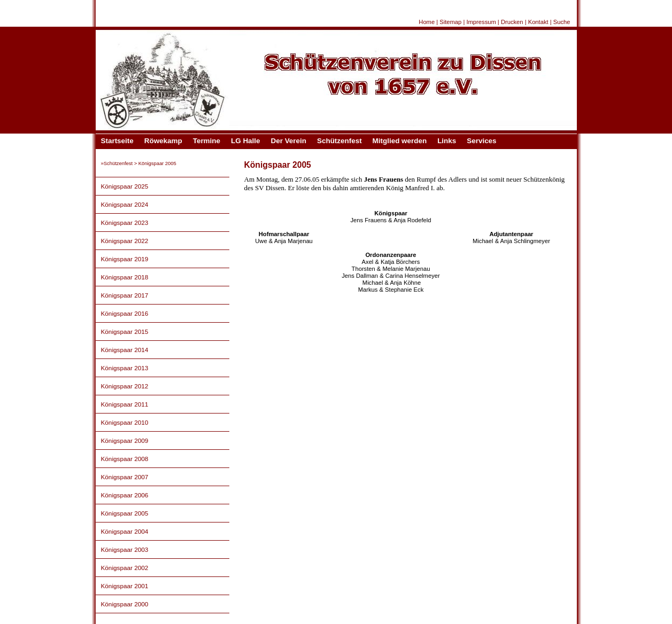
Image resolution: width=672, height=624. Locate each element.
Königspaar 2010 (125, 422)
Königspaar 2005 (125, 513)
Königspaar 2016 (125, 313)
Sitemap (450, 22)
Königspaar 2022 (125, 241)
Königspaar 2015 (125, 331)
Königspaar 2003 (125, 549)
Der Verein (289, 141)
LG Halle (246, 141)
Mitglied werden (400, 141)
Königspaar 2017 (125, 295)
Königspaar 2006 (125, 495)
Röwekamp (163, 141)
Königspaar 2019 (125, 259)
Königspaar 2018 (125, 277)
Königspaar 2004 (125, 531)
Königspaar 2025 (125, 186)
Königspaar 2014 (125, 350)
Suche (562, 22)
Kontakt (538, 22)
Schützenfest (339, 141)
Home (427, 22)
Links (447, 141)
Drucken (512, 22)
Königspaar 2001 (125, 586)
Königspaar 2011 (125, 404)
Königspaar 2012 (125, 386)
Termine (207, 141)
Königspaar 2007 (125, 477)
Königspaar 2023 (125, 223)
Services (481, 141)
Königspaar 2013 (125, 368)
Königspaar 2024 (125, 204)
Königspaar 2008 (125, 459)
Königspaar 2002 (125, 568)
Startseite (117, 141)
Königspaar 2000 (125, 604)
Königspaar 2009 (125, 440)
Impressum (481, 22)
